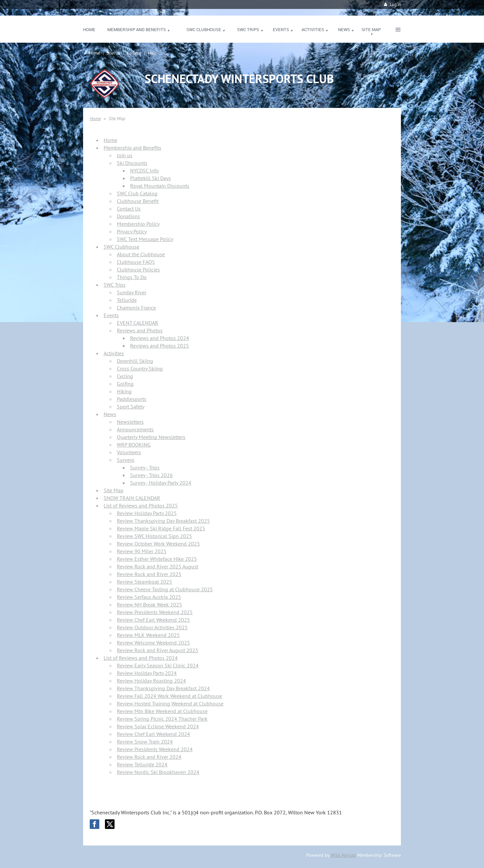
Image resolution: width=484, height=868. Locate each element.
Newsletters (130, 422)
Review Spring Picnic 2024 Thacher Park (162, 719)
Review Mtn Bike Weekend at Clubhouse (162, 711)
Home (94, 53)
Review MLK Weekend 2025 (148, 635)
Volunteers (129, 452)
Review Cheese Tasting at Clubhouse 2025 (165, 589)
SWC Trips (115, 285)
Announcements (135, 429)
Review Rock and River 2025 (149, 574)
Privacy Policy (132, 231)
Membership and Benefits (132, 148)
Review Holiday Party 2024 (147, 673)
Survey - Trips (145, 467)
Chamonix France (136, 308)
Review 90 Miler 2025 (142, 551)
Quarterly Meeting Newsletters (151, 437)
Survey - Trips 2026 (151, 475)
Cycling (125, 376)
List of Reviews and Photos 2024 (141, 658)
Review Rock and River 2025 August (158, 566)
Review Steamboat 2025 (145, 582)
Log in (395, 4)
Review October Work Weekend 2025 (158, 544)
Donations (128, 216)
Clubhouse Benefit (138, 201)
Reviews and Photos (140, 330)
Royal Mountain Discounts (160, 186)
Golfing (125, 384)
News (110, 414)
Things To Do (132, 277)
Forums (134, 53)
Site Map (114, 490)
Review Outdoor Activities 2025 (152, 627)
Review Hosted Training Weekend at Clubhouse (170, 703)
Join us (113, 53)
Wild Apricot (343, 855)
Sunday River (132, 292)
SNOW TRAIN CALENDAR (132, 498)
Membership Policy (138, 224)
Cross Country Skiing (140, 368)
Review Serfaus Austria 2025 (149, 597)
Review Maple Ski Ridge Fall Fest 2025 (161, 528)
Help (152, 53)
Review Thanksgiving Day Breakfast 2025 (163, 521)
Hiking (124, 391)
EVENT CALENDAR (138, 323)
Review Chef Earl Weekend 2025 (153, 620)
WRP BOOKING (134, 445)
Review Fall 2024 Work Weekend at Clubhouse (169, 696)
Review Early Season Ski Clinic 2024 (158, 665)
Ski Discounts (132, 163)
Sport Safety (131, 407)
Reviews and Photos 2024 (160, 338)
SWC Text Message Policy (145, 239)
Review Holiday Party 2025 (147, 513)
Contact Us (129, 209)
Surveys (126, 460)
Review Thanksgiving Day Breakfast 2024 (163, 688)
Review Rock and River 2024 (149, 757)
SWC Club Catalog (137, 193)
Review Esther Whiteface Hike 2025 (157, 559)
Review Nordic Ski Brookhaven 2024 (158, 772)
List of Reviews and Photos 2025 (141, 506)
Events (111, 315)
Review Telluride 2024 (142, 764)
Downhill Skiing (135, 361)
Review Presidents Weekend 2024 (155, 749)
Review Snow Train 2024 (145, 742)
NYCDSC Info (145, 170)
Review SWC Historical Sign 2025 (154, 536)
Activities (114, 353)
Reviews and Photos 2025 (160, 346)
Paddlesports (132, 399)
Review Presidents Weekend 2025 (155, 612)
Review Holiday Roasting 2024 (151, 681)
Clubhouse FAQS (136, 262)
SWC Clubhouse (121, 247)
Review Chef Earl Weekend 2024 (153, 734)
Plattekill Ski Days (150, 178)
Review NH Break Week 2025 (149, 604)
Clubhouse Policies (138, 269)
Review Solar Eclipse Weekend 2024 (158, 726)
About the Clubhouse (141, 254)
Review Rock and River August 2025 (158, 650)
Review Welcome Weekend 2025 (153, 643)
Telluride (127, 300)
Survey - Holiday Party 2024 (161, 483)
